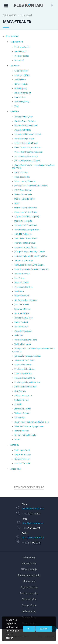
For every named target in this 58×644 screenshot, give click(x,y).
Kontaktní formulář (22, 463)
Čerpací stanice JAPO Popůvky (27, 216)
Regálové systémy (22, 75)
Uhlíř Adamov (20, 391)
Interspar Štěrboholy (23, 365)
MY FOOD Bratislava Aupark (26, 156)
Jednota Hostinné (22, 304)
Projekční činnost (21, 56)
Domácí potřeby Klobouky (25, 435)
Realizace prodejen (29, 593)
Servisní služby (20, 51)
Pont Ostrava (20, 278)
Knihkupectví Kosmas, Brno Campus (29, 265)
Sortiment (15, 65)
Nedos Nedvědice (22, 431)
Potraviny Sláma (21, 327)
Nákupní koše (29, 611)
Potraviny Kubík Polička (24, 139)
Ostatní (17, 440)
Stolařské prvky (21, 88)
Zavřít (44, 629)
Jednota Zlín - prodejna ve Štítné (28, 356)
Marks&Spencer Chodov (24, 360)
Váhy (16, 106)
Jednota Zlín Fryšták (23, 409)
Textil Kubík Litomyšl (23, 344)
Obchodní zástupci (22, 459)
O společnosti (17, 42)
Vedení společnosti (22, 450)
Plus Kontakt (10, 15)
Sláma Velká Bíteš (22, 282)
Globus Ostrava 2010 (23, 396)
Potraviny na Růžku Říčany (25, 247)
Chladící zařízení (21, 71)
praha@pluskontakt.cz (33, 537)
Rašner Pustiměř (21, 322)
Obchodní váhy (29, 599)
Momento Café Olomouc (25, 243)
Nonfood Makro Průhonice (26, 300)
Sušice (17, 203)
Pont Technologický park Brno (27, 230)
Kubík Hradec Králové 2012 (25, 387)
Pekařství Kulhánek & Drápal (26, 143)
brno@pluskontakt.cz (33, 523)
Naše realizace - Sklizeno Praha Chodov (31, 186)
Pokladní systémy (22, 102)
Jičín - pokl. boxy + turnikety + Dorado (30, 252)
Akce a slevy (16, 469)
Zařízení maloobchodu (29, 575)
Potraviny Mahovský (23, 331)
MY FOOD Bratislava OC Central (27, 161)
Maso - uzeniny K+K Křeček (26, 212)
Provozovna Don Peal (24, 287)
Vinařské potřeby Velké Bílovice (27, 382)
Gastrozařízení (29, 605)
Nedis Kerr (19, 335)
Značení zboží (20, 97)
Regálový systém (29, 587)
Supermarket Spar (22, 313)
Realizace (15, 111)
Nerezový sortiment (23, 93)
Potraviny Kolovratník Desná (26, 125)
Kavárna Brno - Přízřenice (25, 121)
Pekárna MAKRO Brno (24, 260)
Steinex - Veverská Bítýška (25, 199)
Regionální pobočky (23, 454)
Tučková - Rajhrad (22, 413)
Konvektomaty (29, 563)
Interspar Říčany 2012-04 (25, 378)
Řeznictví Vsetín (21, 172)
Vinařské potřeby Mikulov (25, 369)
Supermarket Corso (22, 309)
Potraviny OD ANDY (23, 130)
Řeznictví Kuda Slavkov (24, 318)
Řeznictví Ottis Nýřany (23, 117)
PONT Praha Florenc (23, 190)
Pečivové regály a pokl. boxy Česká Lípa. (31, 256)
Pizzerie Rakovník (22, 296)
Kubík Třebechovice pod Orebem (28, 147)
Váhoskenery (29, 557)
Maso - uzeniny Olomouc (25, 181)
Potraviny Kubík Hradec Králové (28, 134)
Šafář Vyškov (20, 418)
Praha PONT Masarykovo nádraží (28, 152)
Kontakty (15, 445)
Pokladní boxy (20, 80)
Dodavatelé (19, 60)
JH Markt (18, 404)
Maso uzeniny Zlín (22, 177)
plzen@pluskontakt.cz (33, 508)
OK (29, 629)
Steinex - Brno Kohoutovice (26, 208)
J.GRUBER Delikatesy (23, 234)
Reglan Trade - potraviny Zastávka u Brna (32, 422)
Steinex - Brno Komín (23, 194)
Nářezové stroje (21, 84)
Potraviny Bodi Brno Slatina (26, 340)
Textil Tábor (19, 291)
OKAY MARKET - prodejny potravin (29, 426)
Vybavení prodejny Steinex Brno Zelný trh (31, 269)
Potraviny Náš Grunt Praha (26, 225)
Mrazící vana (29, 581)
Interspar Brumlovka (23, 373)
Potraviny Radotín (22, 274)
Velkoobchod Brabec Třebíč (26, 238)
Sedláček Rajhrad (21, 400)
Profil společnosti (22, 47)
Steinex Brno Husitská (23, 221)
